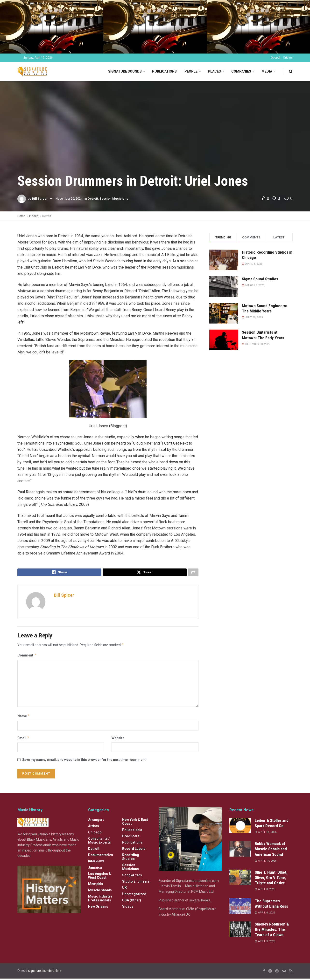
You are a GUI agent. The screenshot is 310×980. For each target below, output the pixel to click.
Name (24, 717)
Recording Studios (131, 858)
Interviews (96, 863)
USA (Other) (132, 902)
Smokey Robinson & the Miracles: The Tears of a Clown (272, 931)
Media (267, 71)
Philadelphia (132, 831)
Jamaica (95, 869)
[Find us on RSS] (291, 972)
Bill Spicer (40, 199)
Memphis (96, 885)
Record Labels (134, 850)
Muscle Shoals (100, 892)
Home (21, 216)
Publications (164, 71)
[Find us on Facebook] (264, 972)
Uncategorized (134, 895)
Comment (27, 657)
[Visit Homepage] (33, 71)
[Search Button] (291, 71)
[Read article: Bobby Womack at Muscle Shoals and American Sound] (240, 850)
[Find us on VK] (284, 972)
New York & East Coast (135, 823)
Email (23, 739)
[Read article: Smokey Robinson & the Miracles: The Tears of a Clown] (240, 931)
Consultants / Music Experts (99, 842)
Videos (128, 908)
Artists (94, 827)
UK (124, 889)
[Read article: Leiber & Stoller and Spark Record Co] (240, 827)
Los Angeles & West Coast (100, 877)
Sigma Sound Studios (260, 279)
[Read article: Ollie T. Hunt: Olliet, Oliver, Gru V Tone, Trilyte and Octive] (240, 879)
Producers (131, 838)
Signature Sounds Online (45, 972)
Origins (288, 58)
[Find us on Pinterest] (277, 972)
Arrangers (96, 821)
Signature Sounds (125, 71)
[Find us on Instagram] (270, 972)
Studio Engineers (136, 883)
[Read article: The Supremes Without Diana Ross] (240, 907)
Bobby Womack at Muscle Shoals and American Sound (271, 850)
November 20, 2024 (69, 199)
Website (118, 739)
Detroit (93, 199)
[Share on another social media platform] (193, 573)
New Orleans (98, 908)
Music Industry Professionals (100, 900)
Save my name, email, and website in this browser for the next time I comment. (84, 761)
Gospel (275, 58)
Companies (241, 71)
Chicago (95, 834)
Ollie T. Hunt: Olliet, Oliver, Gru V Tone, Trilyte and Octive (271, 879)
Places (214, 71)
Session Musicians (114, 199)
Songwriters (132, 877)
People (191, 71)
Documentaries (101, 856)
